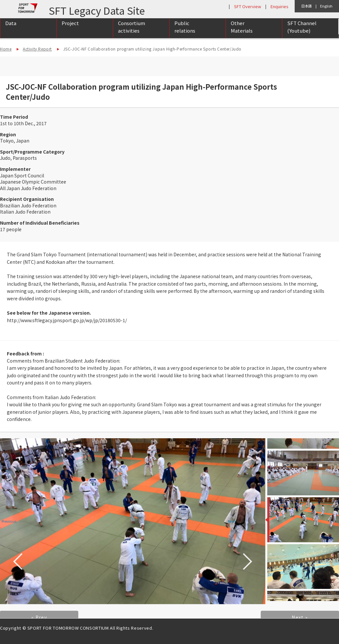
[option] (133, 521)
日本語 (307, 6)
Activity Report (37, 49)
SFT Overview (248, 6)
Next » (300, 617)
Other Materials (242, 34)
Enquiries (279, 6)
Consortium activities (132, 34)
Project (70, 30)
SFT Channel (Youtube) (302, 34)
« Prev (39, 617)
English (326, 6)
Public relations (185, 34)
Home (6, 49)
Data (11, 30)
